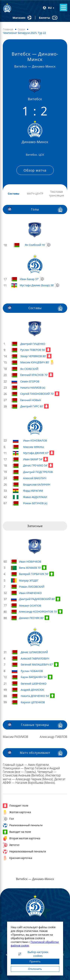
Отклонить (35, 969)
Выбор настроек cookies (33, 954)
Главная (8, 29)
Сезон (22, 29)
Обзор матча (35, 170)
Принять (35, 961)
